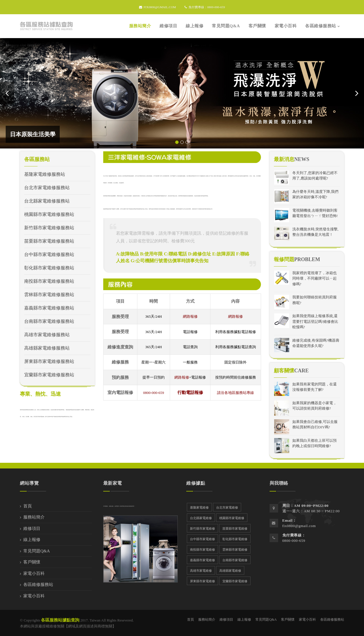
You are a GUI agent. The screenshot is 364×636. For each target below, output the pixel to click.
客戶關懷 (32, 562)
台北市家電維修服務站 (47, 188)
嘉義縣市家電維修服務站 (49, 308)
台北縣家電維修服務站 (47, 201)
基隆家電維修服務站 (45, 174)
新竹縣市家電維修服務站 (49, 228)
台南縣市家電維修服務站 (49, 321)
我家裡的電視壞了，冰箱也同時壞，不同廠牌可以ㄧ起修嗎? (315, 278)
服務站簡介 (34, 517)
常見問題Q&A (37, 551)
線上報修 (32, 540)
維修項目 (32, 528)
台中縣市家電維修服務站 (49, 254)
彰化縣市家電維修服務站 (49, 268)
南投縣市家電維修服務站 (49, 281)
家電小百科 (34, 573)
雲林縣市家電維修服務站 (49, 295)
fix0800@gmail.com (158, 7)
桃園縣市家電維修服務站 (49, 214)
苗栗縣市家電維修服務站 (49, 241)
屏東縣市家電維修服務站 (49, 361)
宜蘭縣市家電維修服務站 (49, 375)
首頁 (28, 506)
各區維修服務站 (38, 585)
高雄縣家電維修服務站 (47, 348)
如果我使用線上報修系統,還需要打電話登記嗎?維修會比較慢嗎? (315, 321)
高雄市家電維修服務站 (47, 335)
